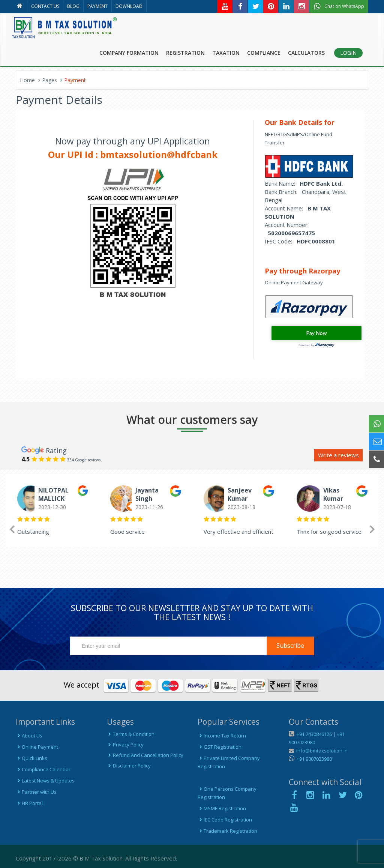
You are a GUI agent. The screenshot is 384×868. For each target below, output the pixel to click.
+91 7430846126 (314, 734)
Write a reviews (338, 455)
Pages (49, 80)
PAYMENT (97, 6)
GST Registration (220, 747)
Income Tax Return (222, 736)
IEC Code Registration (225, 820)
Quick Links (31, 758)
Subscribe (290, 646)
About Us (29, 736)
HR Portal (29, 803)
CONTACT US (45, 6)
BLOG (73, 6)
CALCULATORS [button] (306, 53)
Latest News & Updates (45, 781)
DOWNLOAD (129, 6)
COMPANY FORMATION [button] (129, 53)
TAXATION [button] (226, 53)
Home (27, 80)
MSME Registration (222, 808)
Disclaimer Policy (129, 766)
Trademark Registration (227, 831)
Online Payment (37, 747)
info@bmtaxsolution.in (321, 751)
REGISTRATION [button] (185, 53)
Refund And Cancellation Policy (145, 755)
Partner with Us (36, 792)
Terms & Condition (131, 734)
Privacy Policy (125, 745)
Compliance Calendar (43, 769)
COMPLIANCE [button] (264, 53)
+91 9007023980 (313, 759)
